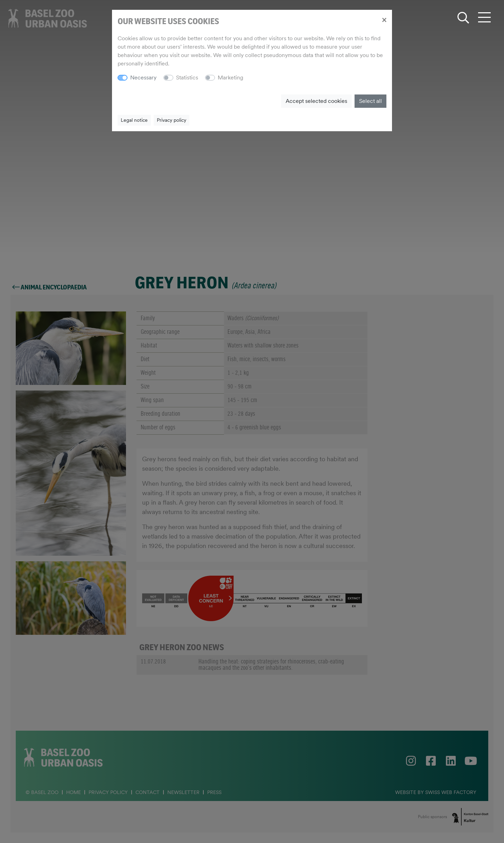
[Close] (384, 20)
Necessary (143, 78)
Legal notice (134, 120)
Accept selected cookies (316, 101)
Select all (370, 101)
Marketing (230, 78)
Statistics (187, 78)
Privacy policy (171, 120)
